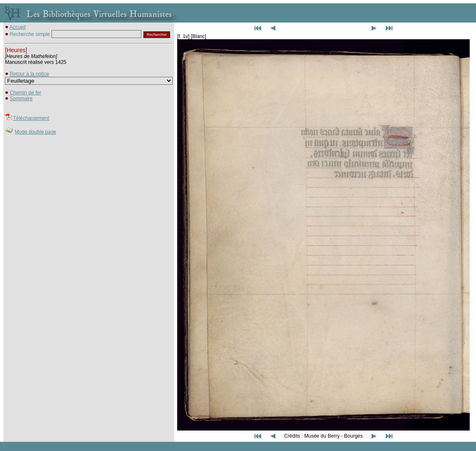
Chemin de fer (25, 93)
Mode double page (35, 132)
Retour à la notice (29, 74)
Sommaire (21, 99)
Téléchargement (31, 118)
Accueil (18, 27)
